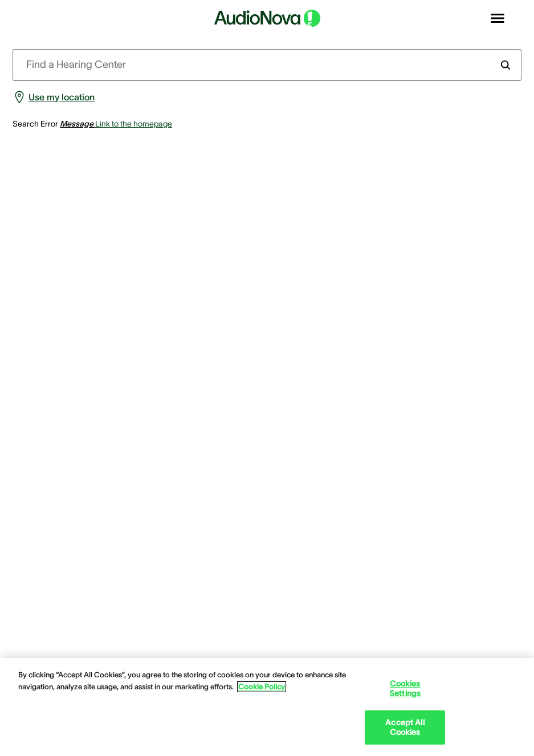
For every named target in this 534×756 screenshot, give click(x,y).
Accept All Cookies (405, 727)
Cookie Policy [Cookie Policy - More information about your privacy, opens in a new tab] (262, 687)
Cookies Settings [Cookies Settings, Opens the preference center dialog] (405, 688)
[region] (267, 707)
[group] (54, 97)
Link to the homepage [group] (134, 124)
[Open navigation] (498, 18)
